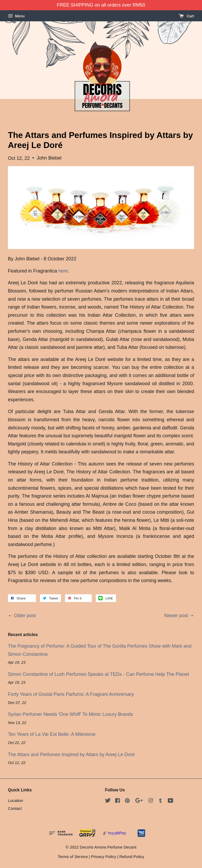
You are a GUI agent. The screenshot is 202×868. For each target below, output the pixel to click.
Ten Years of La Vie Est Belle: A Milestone (52, 734)
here (63, 271)
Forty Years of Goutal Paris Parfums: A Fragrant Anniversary (71, 694)
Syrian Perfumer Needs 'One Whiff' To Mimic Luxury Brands (70, 714)
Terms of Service (73, 857)
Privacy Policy (103, 857)
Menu (16, 16)
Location (16, 800)
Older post (25, 616)
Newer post (176, 616)
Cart (186, 16)
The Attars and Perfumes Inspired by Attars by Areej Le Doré (71, 755)
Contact (15, 808)
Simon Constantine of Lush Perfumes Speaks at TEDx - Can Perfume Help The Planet (99, 674)
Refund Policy (132, 857)
